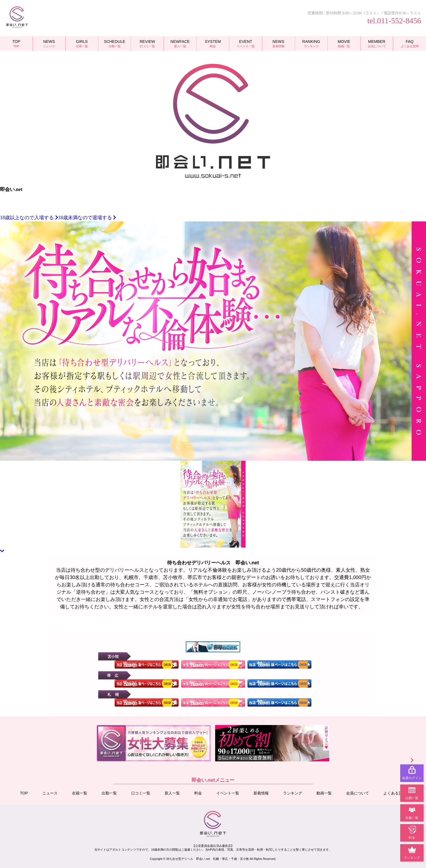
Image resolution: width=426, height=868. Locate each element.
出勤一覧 (109, 793)
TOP (24, 793)
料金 (198, 793)
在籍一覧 (80, 793)
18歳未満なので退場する (87, 218)
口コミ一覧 (141, 793)
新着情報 (261, 793)
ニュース (50, 793)
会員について (358, 793)
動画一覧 (324, 793)
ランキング (293, 793)
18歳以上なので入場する (29, 218)
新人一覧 (172, 793)
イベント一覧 (228, 793)
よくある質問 (394, 793)
